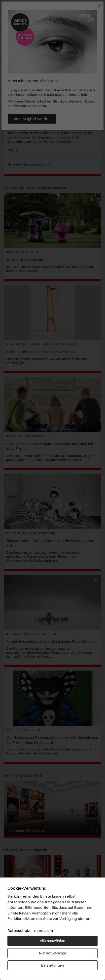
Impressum (43, 930)
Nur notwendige (53, 953)
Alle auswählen (52, 940)
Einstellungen (53, 965)
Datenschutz (19, 930)
